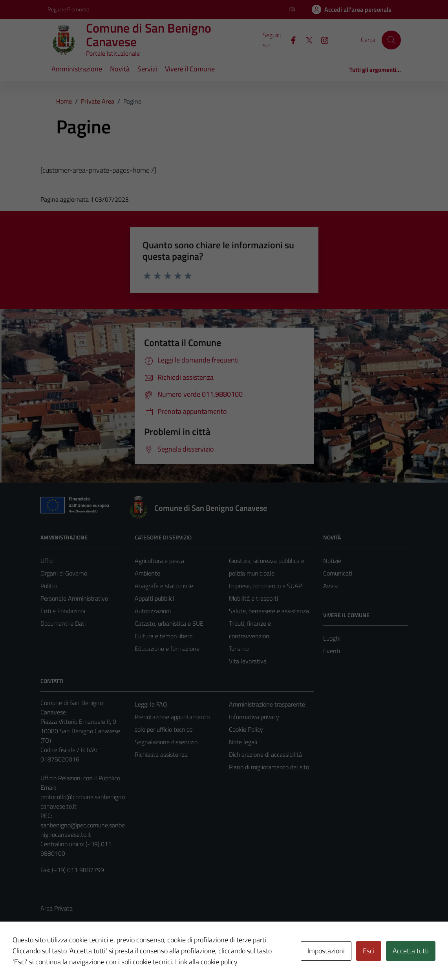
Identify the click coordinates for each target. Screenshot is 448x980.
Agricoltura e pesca (159, 561)
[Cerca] (391, 40)
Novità (120, 69)
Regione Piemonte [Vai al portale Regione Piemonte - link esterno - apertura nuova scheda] (68, 9)
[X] (306, 40)
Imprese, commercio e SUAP (265, 586)
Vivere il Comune (190, 69)
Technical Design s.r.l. (94, 957)
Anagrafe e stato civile (164, 586)
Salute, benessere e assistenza (269, 611)
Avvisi (331, 586)
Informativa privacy (254, 717)
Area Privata (57, 908)
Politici (49, 586)
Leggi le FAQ (151, 704)
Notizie (332, 561)
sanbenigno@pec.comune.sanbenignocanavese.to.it (83, 830)
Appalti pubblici (154, 598)
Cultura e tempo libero (164, 636)
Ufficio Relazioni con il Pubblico (80, 778)
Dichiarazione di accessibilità (265, 754)
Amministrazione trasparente (267, 704)
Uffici (47, 561)
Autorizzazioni (153, 611)
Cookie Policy (246, 729)
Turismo (239, 648)
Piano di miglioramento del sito (269, 767)
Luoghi (332, 638)
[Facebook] (290, 40)
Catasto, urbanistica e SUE (169, 623)
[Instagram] (322, 40)
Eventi (332, 651)
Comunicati (338, 573)
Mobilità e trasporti (253, 598)
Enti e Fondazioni (63, 611)
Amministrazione (77, 69)
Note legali (243, 742)
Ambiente (147, 573)
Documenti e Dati (63, 623)
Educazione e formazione (167, 648)
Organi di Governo (64, 573)
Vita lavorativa (248, 661)
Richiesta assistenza (161, 754)
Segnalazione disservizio (166, 742)
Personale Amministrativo (74, 598)
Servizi (147, 69)
